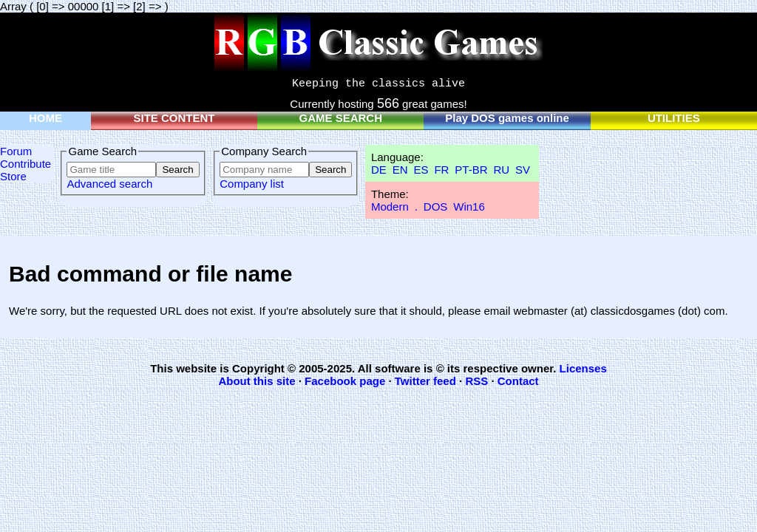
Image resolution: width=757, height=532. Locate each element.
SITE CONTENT (174, 118)
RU (501, 170)
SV (523, 170)
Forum (16, 151)
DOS (436, 207)
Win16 (469, 207)
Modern (390, 207)
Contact (518, 381)
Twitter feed (425, 381)
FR (441, 170)
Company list (252, 184)
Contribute (26, 164)
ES (421, 170)
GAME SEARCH (341, 118)
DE (379, 170)
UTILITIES (674, 118)
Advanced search (109, 184)
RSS (476, 381)
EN (400, 170)
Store (13, 176)
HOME (45, 118)
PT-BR (471, 170)
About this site (257, 381)
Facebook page (345, 381)
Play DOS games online (507, 118)
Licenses (583, 368)
